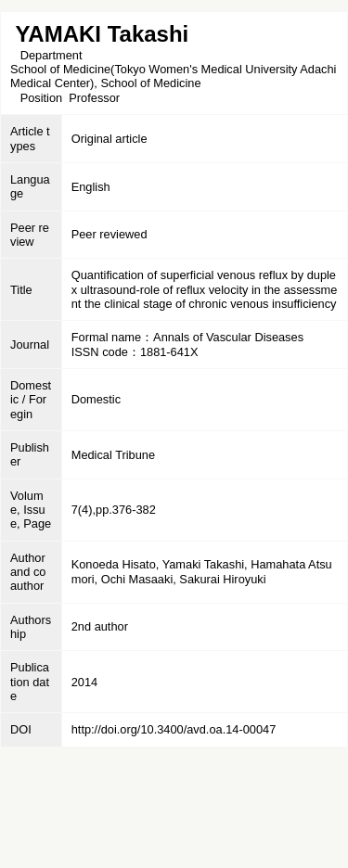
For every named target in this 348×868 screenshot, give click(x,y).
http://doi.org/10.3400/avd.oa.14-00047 (174, 729)
